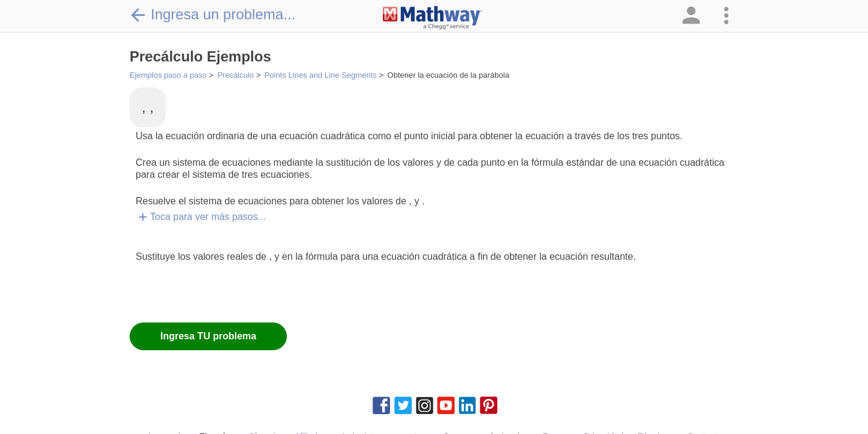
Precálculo (235, 75)
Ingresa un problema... (212, 14)
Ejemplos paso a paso (168, 75)
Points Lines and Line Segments (321, 75)
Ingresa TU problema (208, 336)
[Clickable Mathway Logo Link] (432, 18)
